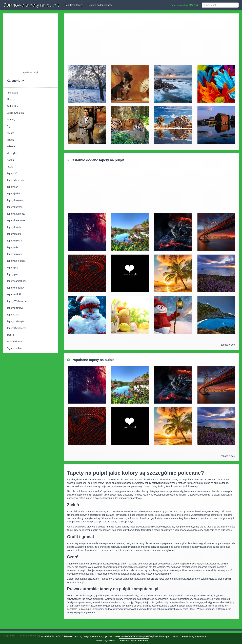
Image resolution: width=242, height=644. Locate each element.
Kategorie (16, 81)
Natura (10, 160)
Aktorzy (11, 99)
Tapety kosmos (15, 207)
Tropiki (10, 335)
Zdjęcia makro (14, 348)
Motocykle (12, 153)
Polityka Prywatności (106, 641)
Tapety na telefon (16, 261)
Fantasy (11, 120)
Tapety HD (12, 187)
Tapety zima (13, 315)
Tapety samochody (17, 281)
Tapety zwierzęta (15, 321)
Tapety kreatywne (16, 220)
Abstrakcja (12, 93)
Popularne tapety (74, 5)
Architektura (13, 106)
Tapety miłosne (15, 241)
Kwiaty (10, 133)
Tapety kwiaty (14, 227)
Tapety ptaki (13, 274)
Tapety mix (12, 247)
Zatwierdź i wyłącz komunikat (134, 641)
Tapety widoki (14, 294)
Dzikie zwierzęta (15, 113)
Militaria (11, 146)
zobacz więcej (228, 345)
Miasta (10, 140)
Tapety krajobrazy (16, 214)
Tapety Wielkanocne (17, 301)
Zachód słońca (14, 342)
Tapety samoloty (15, 288)
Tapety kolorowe (15, 200)
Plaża (10, 167)
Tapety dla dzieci (15, 180)
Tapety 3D (12, 173)
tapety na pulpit (31, 72)
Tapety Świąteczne (17, 328)
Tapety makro (14, 234)
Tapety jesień (14, 194)
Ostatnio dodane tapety (100, 5)
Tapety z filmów (15, 308)
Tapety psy (12, 268)
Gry (9, 126)
